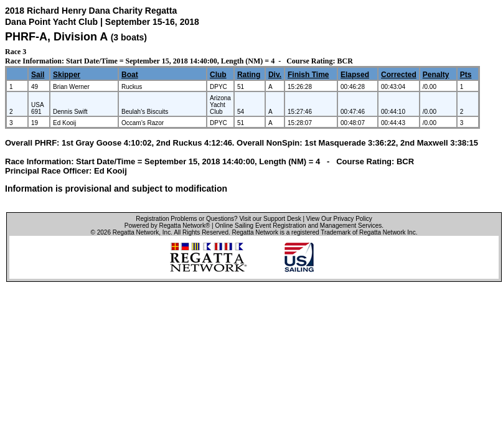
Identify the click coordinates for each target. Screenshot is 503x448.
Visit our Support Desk (270, 219)
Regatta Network (136, 232)
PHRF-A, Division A (56, 37)
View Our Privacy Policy (339, 219)
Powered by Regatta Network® (167, 226)
